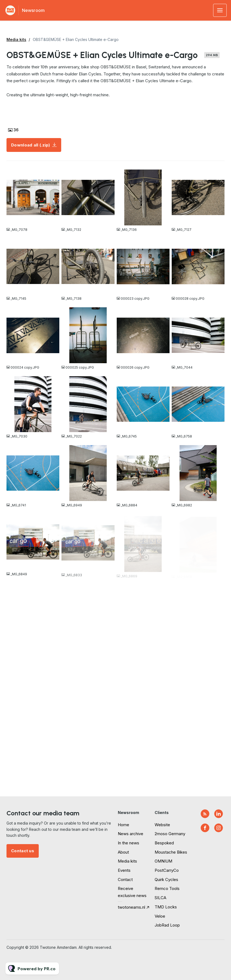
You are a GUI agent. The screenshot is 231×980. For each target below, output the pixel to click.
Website (162, 825)
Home (123, 825)
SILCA (160, 898)
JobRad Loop (167, 925)
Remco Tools (167, 888)
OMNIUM (163, 861)
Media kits (16, 39)
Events (124, 870)
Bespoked (164, 843)
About (123, 852)
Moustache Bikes (171, 852)
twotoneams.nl (131, 907)
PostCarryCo (167, 870)
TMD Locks (166, 907)
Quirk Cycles (166, 880)
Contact (125, 880)
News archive (131, 834)
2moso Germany (170, 834)
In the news (128, 843)
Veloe (160, 916)
